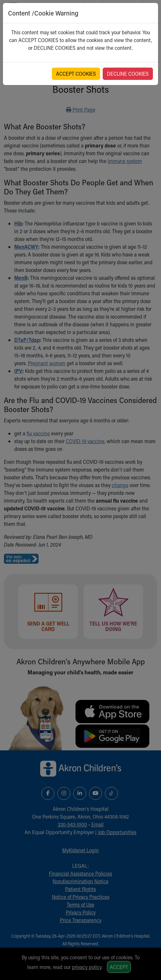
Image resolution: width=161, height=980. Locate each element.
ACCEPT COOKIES (76, 74)
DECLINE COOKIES (128, 74)
